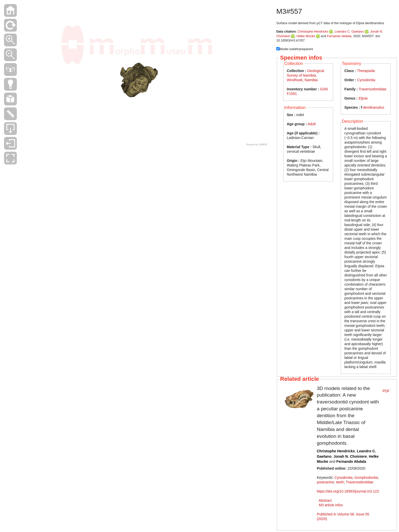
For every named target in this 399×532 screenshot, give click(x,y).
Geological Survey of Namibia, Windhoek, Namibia (305, 75)
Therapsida (366, 71)
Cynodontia (366, 80)
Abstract (325, 500)
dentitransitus (374, 107)
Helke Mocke (306, 36)
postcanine (325, 482)
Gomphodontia (366, 478)
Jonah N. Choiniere (350, 456)
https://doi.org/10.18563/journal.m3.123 (348, 491)
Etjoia (363, 98)
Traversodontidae (373, 89)
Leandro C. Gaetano (349, 32)
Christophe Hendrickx (313, 32)
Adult (312, 124)
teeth (340, 482)
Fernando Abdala (339, 36)
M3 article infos (331, 505)
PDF (386, 391)
